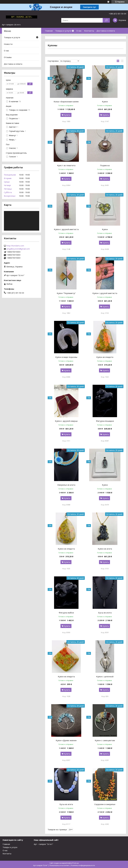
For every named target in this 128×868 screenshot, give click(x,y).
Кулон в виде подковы (66, 357)
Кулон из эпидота (105, 357)
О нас (79, 31)
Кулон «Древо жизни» (66, 740)
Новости (8, 44)
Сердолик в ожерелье (105, 804)
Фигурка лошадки (105, 421)
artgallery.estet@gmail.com (18, 249)
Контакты (89, 31)
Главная (49, 31)
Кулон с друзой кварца (66, 421)
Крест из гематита (66, 165)
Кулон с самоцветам (105, 740)
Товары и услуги (63, 31)
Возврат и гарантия (55, 37)
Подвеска (105, 165)
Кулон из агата (105, 549)
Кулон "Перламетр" (66, 293)
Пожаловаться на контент (59, 865)
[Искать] (106, 20)
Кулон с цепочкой (105, 676)
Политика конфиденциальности (83, 865)
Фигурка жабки (66, 613)
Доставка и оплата (106, 31)
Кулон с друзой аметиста (66, 229)
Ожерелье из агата (66, 485)
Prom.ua (75, 863)
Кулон (105, 102)
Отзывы (8, 57)
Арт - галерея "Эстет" (43, 844)
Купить (67, 115)
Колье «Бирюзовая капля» (66, 102)
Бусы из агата (105, 613)
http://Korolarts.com (15, 246)
